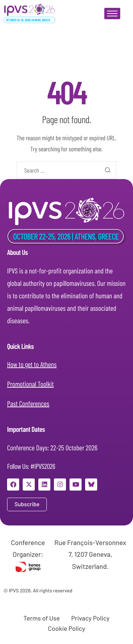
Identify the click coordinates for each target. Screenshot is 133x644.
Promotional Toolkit (31, 384)
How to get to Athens (32, 364)
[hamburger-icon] (112, 14)
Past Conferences (28, 403)
